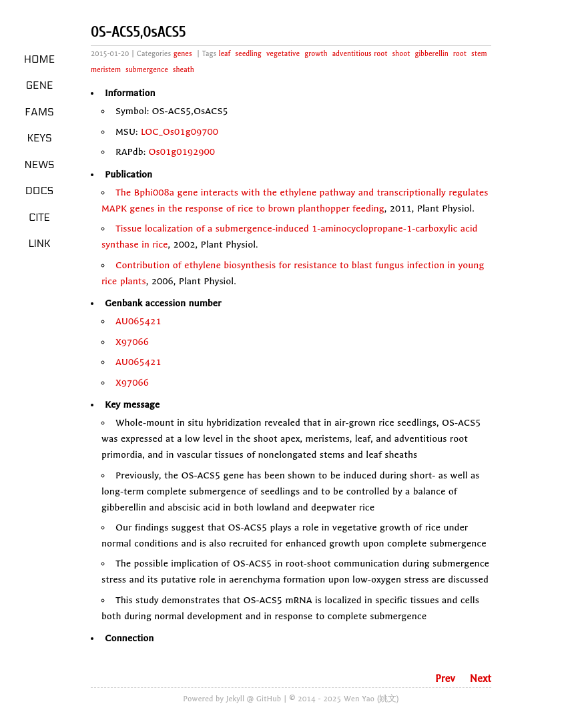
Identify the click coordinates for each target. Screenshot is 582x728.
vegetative (283, 54)
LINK (39, 244)
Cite (39, 218)
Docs (40, 191)
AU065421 (138, 321)
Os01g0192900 (182, 152)
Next (481, 679)
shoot (401, 54)
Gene (40, 85)
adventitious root (360, 54)
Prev (445, 679)
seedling (248, 54)
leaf (225, 54)
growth (316, 54)
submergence (147, 70)
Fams (39, 112)
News (40, 165)
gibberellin (431, 54)
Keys (39, 138)
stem (479, 54)
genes (183, 54)
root (460, 54)
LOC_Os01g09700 (180, 132)
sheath (184, 70)
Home (40, 59)
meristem (106, 70)
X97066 (132, 342)
